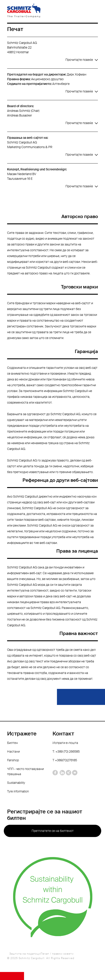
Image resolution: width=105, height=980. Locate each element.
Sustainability (16, 783)
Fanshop (13, 760)
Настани (13, 751)
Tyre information (18, 791)
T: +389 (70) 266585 (66, 751)
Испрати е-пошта (65, 743)
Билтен (12, 743)
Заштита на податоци (25, 954)
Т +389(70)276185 (65, 760)
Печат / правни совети (57, 954)
